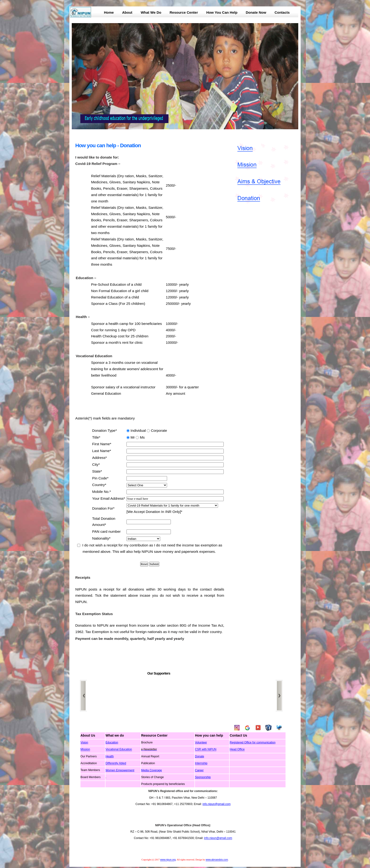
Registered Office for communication (252, 742)
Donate (200, 756)
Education (112, 742)
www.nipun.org (168, 860)
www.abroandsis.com (217, 860)
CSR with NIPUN (206, 750)
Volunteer (201, 742)
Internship (201, 763)
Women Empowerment (120, 770)
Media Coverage (151, 770)
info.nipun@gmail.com (217, 804)
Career (199, 770)
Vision (84, 742)
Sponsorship (203, 777)
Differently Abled (116, 763)
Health (110, 756)
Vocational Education (119, 750)
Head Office (237, 750)
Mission (85, 750)
